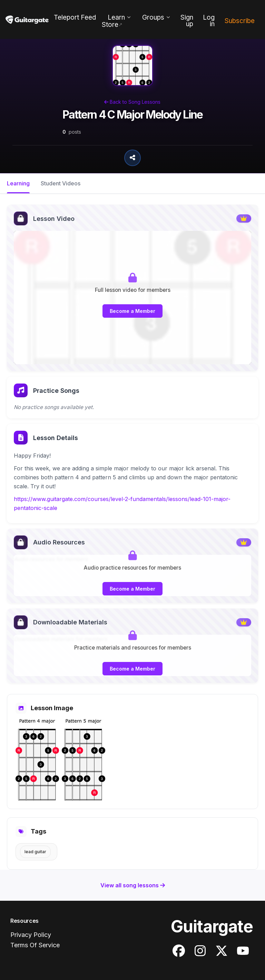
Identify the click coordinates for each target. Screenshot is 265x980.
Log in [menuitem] (209, 21)
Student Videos (61, 183)
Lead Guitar (35, 852)
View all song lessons (133, 885)
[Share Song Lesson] (132, 158)
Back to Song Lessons (132, 102)
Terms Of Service (35, 945)
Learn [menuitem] (116, 17)
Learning (18, 183)
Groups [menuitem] (153, 17)
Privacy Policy (31, 935)
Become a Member (132, 311)
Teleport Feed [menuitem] (75, 17)
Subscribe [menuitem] (240, 21)
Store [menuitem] (110, 25)
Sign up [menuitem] (187, 21)
